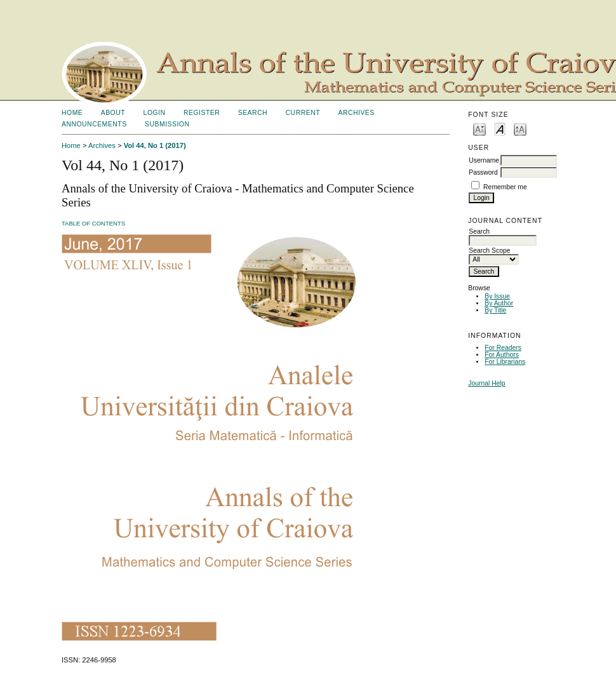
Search (253, 113)
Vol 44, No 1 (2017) (155, 145)
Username (484, 160)
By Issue (497, 296)
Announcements (94, 124)
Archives (356, 113)
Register (202, 113)
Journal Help (486, 383)
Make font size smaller (479, 129)
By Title (495, 310)
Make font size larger (520, 129)
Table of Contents (93, 223)
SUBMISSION (167, 124)
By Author (499, 303)
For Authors (502, 355)
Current (303, 113)
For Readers (503, 348)
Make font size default (500, 129)
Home (72, 113)
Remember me (505, 187)
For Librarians (505, 362)
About (113, 113)
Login (155, 113)
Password (483, 172)
